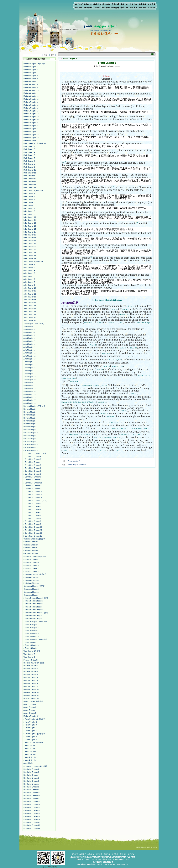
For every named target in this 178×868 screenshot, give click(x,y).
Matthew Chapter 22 (31, 126)
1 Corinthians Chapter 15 (33, 495)
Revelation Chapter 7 (31, 784)
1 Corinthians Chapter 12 (33, 486)
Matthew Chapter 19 (31, 117)
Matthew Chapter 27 (31, 140)
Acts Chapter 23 (29, 388)
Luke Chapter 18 (30, 241)
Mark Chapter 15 (30, 185)
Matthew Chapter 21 (31, 123)
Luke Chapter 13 (30, 226)
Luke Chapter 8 (29, 211)
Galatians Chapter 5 (31, 551)
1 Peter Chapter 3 (30, 725)
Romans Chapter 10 (31, 433)
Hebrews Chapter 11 (31, 692)
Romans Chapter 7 (31, 424)
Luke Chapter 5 (29, 202)
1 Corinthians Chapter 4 (32, 462)
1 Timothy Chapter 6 (31, 636)
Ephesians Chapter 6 (31, 571)
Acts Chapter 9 (29, 347)
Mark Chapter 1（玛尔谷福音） (35, 143)
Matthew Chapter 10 (31, 90)
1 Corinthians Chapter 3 (32, 459)
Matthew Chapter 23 (31, 129)
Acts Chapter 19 (29, 377)
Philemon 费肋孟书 (31, 660)
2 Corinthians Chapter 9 (32, 524)
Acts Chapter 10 (29, 350)
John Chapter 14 (30, 300)
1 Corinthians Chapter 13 (33, 489)
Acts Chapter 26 (29, 397)
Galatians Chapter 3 (31, 545)
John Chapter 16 (30, 306)
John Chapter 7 (29, 279)
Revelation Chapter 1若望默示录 (36, 766)
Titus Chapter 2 (29, 654)
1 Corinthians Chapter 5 (32, 465)
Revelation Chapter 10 (32, 793)
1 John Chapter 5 (30, 754)
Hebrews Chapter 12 (31, 695)
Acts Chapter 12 (29, 356)
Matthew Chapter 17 (31, 111)
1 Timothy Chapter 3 (31, 628)
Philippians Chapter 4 (31, 583)
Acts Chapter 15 (29, 365)
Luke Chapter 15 (30, 232)
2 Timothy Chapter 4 (31, 648)
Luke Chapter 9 (29, 214)
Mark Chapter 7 (29, 161)
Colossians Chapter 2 (31, 589)
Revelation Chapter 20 (32, 822)
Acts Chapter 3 (29, 329)
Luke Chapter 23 (30, 256)
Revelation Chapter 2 (31, 769)
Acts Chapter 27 (29, 400)
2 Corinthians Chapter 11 (33, 530)
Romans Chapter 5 (31, 418)
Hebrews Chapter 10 (31, 690)
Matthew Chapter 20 (31, 120)
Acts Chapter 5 (29, 335)
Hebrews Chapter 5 (31, 675)
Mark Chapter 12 (30, 176)
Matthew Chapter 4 (31, 73)
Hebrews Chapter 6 (31, 678)
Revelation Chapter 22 (32, 828)
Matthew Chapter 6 (31, 78)
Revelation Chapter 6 (31, 781)
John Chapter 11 (30, 291)
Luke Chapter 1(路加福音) (33, 191)
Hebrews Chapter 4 (31, 672)
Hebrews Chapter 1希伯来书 (34, 663)
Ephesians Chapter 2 (31, 560)
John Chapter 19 (30, 315)
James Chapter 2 (30, 704)
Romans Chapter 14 (31, 444)
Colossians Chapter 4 (31, 595)
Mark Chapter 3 (29, 149)
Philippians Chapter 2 (31, 577)
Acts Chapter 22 (29, 385)
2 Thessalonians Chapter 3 (33, 619)
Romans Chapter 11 (31, 436)
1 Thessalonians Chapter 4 (33, 607)
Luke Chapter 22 (30, 253)
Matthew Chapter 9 (31, 87)
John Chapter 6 (29, 276)
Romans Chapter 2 (31, 409)
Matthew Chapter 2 (31, 67)
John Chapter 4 (29, 270)
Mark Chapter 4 (29, 152)
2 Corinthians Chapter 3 (32, 506)
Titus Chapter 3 (29, 657)
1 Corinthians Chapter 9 (32, 477)
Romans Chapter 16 (31, 450)
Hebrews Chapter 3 (31, 669)
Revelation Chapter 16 (32, 810)
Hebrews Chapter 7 (31, 681)
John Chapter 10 (30, 288)
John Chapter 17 (30, 309)
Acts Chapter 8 (29, 344)
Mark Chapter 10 (30, 170)
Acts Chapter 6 (29, 338)
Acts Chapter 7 (29, 341)
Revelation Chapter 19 (32, 819)
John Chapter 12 (30, 294)
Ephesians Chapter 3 (31, 563)
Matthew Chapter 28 (31, 716)
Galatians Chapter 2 (31, 542)
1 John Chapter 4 (30, 752)
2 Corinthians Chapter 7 (32, 518)
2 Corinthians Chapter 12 (33, 533)
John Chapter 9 (29, 285)
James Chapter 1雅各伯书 (33, 701)
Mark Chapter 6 (29, 158)
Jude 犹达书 (28, 763)
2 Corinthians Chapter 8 (32, 521)
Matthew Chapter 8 (31, 84)
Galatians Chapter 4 (31, 548)
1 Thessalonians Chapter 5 (33, 610)
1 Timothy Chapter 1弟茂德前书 (35, 622)
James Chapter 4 (30, 710)
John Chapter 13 (30, 297)
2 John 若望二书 (30, 757)
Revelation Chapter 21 (32, 825)
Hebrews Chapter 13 (31, 698)
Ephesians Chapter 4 (31, 566)
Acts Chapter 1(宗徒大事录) (34, 324)
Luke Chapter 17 (30, 238)
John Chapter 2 (29, 264)
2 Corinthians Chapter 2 (32, 504)
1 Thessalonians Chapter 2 (33, 601)
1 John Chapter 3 (30, 749)
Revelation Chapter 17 (32, 814)
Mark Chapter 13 (30, 179)
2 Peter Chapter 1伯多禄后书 (34, 734)
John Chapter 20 (30, 318)
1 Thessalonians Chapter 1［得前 (36, 598)
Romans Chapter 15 (31, 447)
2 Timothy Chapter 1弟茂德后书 (35, 639)
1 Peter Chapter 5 (30, 731)
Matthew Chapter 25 (31, 135)
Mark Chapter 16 (30, 188)
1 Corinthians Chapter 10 (33, 480)
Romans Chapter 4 (31, 415)
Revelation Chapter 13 (32, 802)
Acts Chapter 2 (29, 326)
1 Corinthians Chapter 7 (32, 471)
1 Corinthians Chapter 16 (33, 498)
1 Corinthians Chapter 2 (32, 456)
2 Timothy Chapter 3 (31, 645)
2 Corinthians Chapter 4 (32, 509)
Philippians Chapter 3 (31, 580)
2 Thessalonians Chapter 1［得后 (36, 613)
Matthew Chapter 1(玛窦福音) (34, 64)
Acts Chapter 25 (29, 394)
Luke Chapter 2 (29, 194)
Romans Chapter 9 (31, 430)
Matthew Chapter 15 (31, 105)
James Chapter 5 (30, 713)
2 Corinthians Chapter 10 (33, 527)
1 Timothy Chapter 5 (31, 633)
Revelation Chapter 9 (31, 790)
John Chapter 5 (29, 273)
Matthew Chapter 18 (31, 114)
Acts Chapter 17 (29, 371)
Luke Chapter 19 (30, 244)
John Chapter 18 (30, 312)
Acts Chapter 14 (29, 362)
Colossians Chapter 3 (31, 592)
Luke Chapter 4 (29, 200)
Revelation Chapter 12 (32, 799)
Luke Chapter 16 (30, 235)
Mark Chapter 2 (29, 146)
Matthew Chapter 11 (31, 93)
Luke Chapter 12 (30, 223)
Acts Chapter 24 (29, 391)
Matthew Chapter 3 (31, 70)
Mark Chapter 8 (29, 164)
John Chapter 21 (30, 320)
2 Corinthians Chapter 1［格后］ (36, 501)
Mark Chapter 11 (30, 173)
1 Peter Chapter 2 (30, 722)
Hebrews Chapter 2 (31, 666)
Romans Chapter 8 (31, 427)
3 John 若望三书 (30, 760)
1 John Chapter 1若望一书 (33, 743)
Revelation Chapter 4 (31, 775)
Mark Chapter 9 (29, 167)
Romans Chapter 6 (31, 421)
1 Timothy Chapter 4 (31, 630)
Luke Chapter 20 (30, 247)
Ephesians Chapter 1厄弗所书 (35, 557)
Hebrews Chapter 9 (31, 687)
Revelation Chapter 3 (31, 772)
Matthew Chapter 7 (31, 81)
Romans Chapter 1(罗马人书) (34, 406)
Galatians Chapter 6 (31, 554)
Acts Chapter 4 (29, 332)
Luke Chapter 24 (30, 258)
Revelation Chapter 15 (32, 808)
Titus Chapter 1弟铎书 (32, 651)
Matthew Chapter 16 (31, 108)
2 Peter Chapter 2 (30, 737)
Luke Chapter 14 (30, 229)
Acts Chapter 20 (29, 380)
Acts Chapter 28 (29, 403)
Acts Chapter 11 (29, 353)
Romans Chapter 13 (31, 442)
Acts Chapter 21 (29, 382)
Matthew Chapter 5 (31, 76)
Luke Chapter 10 (30, 217)
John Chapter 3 (29, 267)
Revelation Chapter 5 (31, 778)
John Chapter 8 (29, 282)
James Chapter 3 (30, 707)
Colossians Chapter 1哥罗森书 (35, 586)
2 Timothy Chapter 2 (31, 642)
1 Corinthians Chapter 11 (33, 483)
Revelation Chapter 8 (31, 787)
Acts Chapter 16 (29, 368)
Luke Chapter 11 (30, 220)
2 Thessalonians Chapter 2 (33, 616)
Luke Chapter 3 (29, 196)
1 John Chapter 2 (30, 746)
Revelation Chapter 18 (32, 816)
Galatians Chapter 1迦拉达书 (34, 539)
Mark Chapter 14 (30, 182)
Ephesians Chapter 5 (31, 568)
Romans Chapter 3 (31, 412)
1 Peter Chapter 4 (30, 728)
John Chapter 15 (30, 303)
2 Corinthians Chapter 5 (32, 512)
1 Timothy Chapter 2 (31, 625)
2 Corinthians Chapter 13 (33, 536)
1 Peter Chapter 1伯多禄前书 (34, 719)
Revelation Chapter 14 (32, 805)
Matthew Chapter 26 (31, 138)
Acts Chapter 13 (29, 359)
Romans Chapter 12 (31, 439)
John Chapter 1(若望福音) (33, 262)
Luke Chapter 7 (29, 208)
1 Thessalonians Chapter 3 (33, 604)
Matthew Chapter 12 (31, 96)
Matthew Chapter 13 (31, 99)
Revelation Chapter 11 (32, 796)
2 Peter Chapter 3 (30, 740)
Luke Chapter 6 (29, 205)
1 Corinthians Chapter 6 (32, 468)
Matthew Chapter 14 (31, 102)
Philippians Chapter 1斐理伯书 (35, 574)
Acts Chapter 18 (29, 374)
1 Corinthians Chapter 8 (32, 474)
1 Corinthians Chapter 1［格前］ (36, 453)
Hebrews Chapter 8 (31, 684)
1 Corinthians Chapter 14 (33, 492)
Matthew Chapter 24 (31, 132)
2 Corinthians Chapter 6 (32, 515)
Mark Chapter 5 (29, 155)
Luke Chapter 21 (30, 250)
